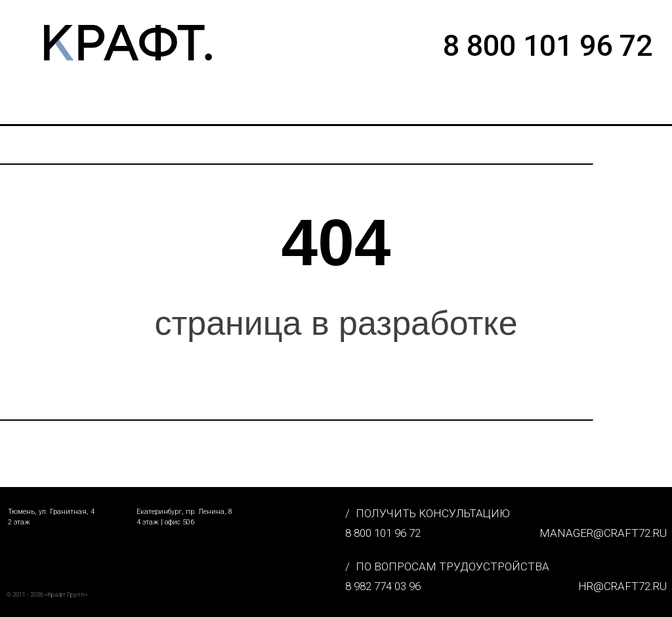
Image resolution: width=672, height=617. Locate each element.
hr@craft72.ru (622, 586)
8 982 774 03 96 (383, 586)
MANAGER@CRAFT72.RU (603, 533)
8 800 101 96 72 (383, 533)
